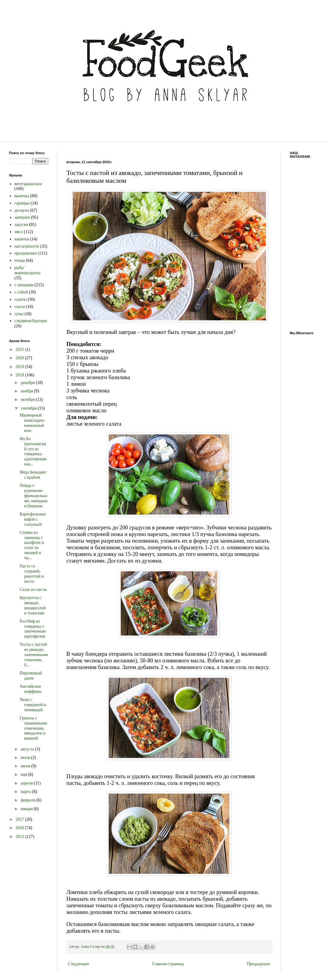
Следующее (78, 964)
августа (28, 749)
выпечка (22, 196)
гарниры (22, 203)
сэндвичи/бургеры (31, 321)
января (27, 809)
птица (20, 260)
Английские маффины (30, 689)
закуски (21, 225)
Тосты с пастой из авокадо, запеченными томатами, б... (34, 655)
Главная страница (168, 964)
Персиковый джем (31, 676)
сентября (29, 408)
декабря (28, 383)
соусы (20, 307)
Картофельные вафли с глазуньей (33, 519)
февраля (28, 800)
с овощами (24, 285)
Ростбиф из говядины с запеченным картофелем (33, 629)
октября (28, 400)
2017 (21, 819)
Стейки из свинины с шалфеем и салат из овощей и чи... (32, 545)
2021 (21, 349)
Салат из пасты (33, 590)
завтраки (22, 217)
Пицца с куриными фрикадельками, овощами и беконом (34, 496)
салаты (21, 299)
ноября (27, 391)
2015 (21, 837)
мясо (19, 232)
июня (26, 766)
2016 (21, 828)
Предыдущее (259, 964)
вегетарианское (28, 184)
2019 (21, 367)
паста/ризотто (27, 246)
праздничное (26, 253)
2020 (21, 358)
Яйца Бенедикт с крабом (33, 475)
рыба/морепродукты (27, 270)
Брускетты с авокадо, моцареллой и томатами (33, 605)
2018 (21, 375)
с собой (21, 292)
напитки (22, 239)
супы (19, 314)
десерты (22, 210)
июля (26, 758)
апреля (27, 783)
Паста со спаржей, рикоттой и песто (32, 574)
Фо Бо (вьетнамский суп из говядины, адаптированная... (33, 451)
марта (26, 792)
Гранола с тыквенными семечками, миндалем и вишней (33, 728)
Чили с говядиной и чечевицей (33, 705)
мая (24, 774)
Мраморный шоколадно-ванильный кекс (32, 423)
